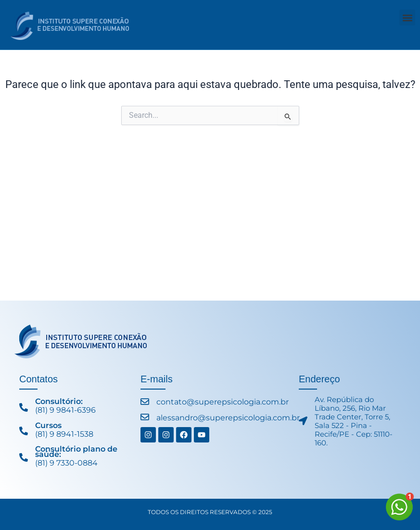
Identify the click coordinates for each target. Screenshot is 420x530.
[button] (407, 18)
